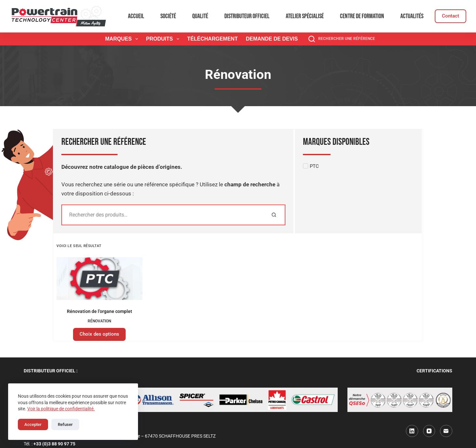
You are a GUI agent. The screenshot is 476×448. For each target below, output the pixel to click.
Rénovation (99, 321)
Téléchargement (213, 39)
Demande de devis (272, 39)
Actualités (412, 16)
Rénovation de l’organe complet (100, 311)
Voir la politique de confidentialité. (61, 409)
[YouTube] (429, 431)
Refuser (65, 424)
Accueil (136, 16)
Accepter (33, 424)
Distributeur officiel (247, 16)
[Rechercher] (274, 215)
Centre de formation (362, 16)
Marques (123, 39)
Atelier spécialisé (305, 16)
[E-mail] (446, 431)
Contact (451, 16)
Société (168, 16)
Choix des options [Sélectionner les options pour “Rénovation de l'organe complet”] (99, 334)
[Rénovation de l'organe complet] (100, 279)
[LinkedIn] (412, 431)
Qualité (200, 16)
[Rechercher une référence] (342, 39)
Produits (164, 39)
